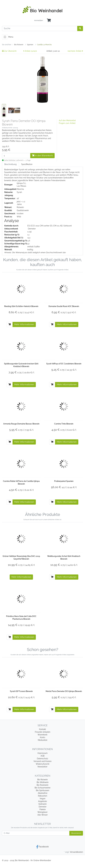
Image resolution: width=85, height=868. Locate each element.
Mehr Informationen (24, 324)
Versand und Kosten (42, 761)
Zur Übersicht (9, 51)
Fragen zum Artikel (67, 123)
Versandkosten (76, 852)
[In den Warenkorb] (10, 324)
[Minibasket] (49, 20)
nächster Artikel (75, 51)
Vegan (42, 799)
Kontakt (42, 729)
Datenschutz (42, 759)
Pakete (43, 809)
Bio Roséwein (42, 785)
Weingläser (42, 812)
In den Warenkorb (42, 156)
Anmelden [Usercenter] (39, 20)
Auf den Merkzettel (67, 120)
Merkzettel (43, 740)
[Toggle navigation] (5, 37)
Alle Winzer (43, 815)
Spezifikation (27, 164)
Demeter (43, 807)
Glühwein (42, 804)
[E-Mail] (36, 833)
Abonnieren (76, 833)
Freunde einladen (43, 732)
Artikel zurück (30, 51)
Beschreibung (10, 164)
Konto (42, 737)
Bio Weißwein (43, 782)
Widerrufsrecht (43, 764)
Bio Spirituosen (43, 790)
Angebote (42, 801)
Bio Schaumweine (42, 788)
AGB (42, 756)
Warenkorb (42, 735)
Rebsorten (43, 796)
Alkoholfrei (43, 793)
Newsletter (42, 767)
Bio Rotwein (42, 780)
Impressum (43, 753)
